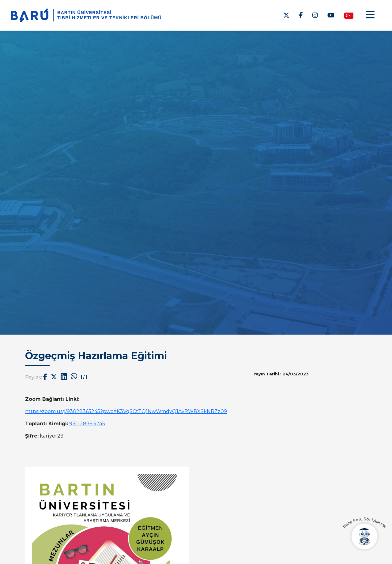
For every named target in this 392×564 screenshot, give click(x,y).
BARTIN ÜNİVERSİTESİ (84, 13)
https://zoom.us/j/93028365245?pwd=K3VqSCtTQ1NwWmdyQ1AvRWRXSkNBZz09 (126, 411)
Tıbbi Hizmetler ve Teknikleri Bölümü (109, 18)
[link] (126, 411)
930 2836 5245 (87, 424)
